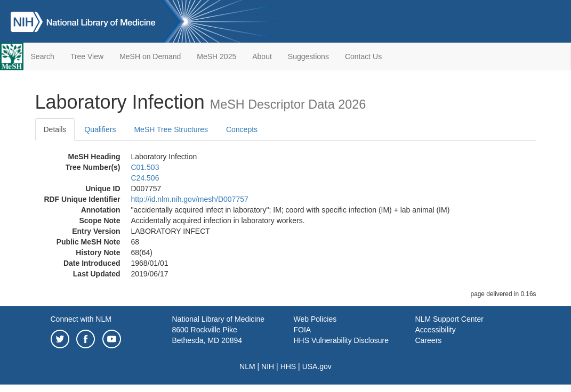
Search (43, 56)
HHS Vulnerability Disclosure (341, 340)
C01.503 (145, 167)
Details (55, 129)
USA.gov (317, 366)
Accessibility (436, 330)
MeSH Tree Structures (171, 129)
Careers (429, 340)
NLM (247, 366)
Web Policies (315, 319)
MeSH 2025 (216, 56)
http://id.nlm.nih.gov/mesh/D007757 (190, 199)
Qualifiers (100, 129)
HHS (288, 366)
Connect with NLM (81, 319)
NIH (268, 366)
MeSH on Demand (150, 56)
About (262, 56)
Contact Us (363, 56)
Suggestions (308, 56)
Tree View (87, 56)
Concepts (242, 129)
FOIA (303, 330)
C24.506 (145, 178)
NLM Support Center (449, 319)
